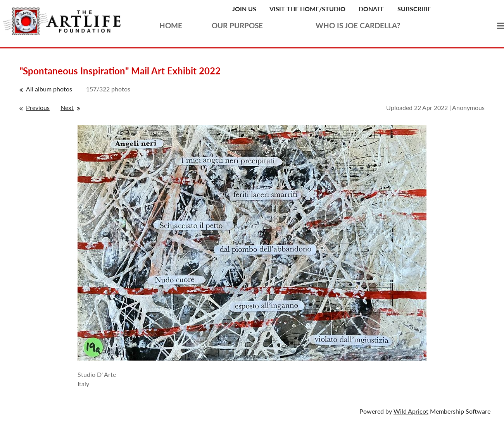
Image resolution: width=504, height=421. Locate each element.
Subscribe (414, 9)
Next (67, 107)
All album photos (49, 89)
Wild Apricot (411, 411)
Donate (371, 9)
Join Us (244, 9)
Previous (38, 107)
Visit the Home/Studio (307, 9)
